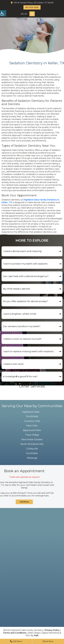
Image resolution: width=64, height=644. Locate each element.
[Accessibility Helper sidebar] (3, 13)
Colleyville (32, 449)
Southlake (32, 453)
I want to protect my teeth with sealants (25, 264)
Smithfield (32, 416)
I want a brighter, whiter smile (20, 314)
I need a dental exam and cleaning (22, 251)
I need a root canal (13, 364)
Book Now (48, 641)
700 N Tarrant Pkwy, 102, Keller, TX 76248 (33, 3)
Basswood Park (32, 430)
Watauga (32, 458)
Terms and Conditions (15, 633)
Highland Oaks (31, 412)
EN (22, 14)
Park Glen (32, 426)
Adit (36, 635)
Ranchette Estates (32, 439)
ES (26, 14)
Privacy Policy (52, 630)
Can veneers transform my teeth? (22, 326)
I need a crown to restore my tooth (22, 339)
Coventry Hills (32, 421)
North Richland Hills (32, 444)
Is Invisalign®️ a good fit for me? (20, 376)
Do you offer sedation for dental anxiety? (25, 301)
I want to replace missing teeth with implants (28, 351)
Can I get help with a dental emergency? (26, 276)
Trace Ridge (32, 435)
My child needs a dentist (16, 289)
